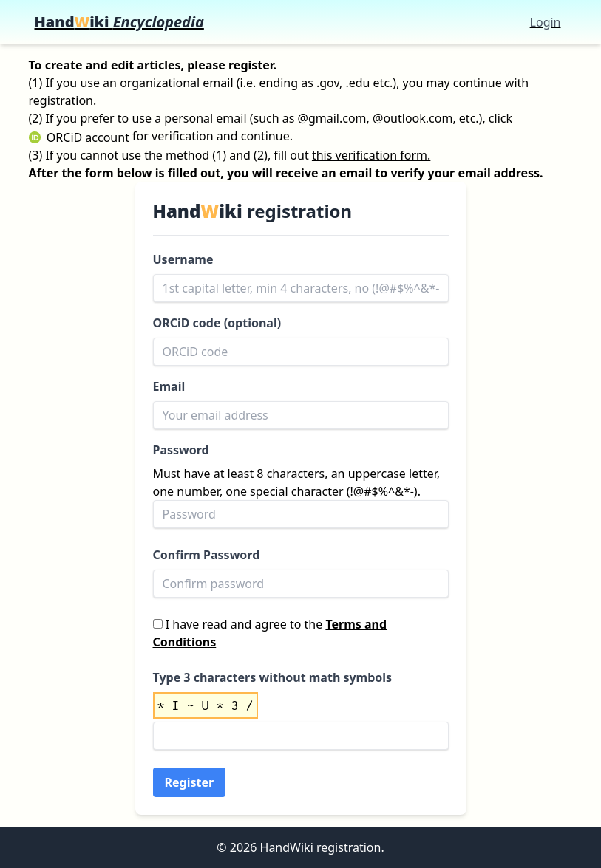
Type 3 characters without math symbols (273, 677)
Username (183, 259)
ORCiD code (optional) (217, 323)
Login (546, 22)
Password (181, 450)
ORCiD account (79, 137)
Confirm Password (207, 555)
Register (190, 782)
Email (169, 386)
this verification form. (371, 155)
